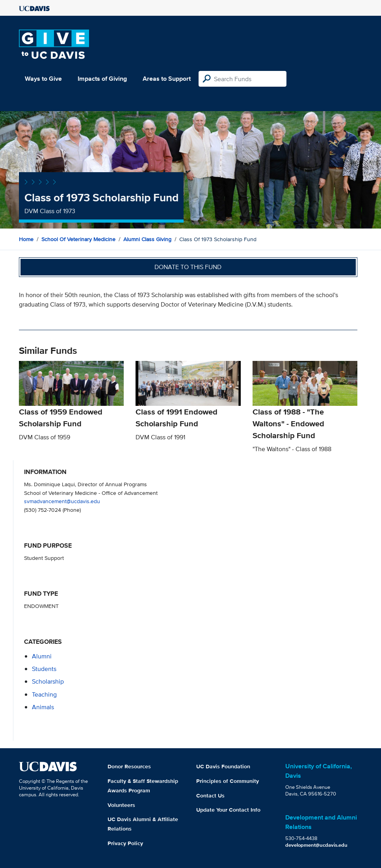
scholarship (48, 681)
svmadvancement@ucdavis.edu (62, 501)
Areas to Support (167, 79)
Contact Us (210, 796)
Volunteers (121, 805)
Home (26, 239)
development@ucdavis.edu (316, 845)
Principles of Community (228, 781)
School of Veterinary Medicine (78, 239)
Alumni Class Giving (147, 239)
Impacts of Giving (102, 79)
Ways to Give (43, 79)
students (44, 669)
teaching (44, 694)
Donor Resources (129, 766)
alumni (42, 656)
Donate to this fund (188, 267)
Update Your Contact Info (228, 810)
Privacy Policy (125, 843)
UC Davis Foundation (223, 766)
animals (43, 707)
